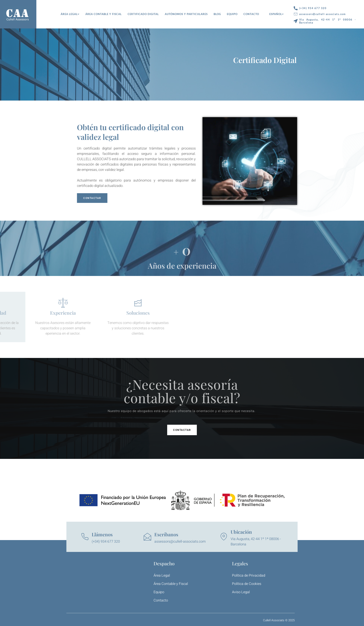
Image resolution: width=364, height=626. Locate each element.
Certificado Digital (143, 14)
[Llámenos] (85, 537)
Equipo (232, 14)
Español (277, 14)
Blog (217, 14)
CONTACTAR (110, 198)
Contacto (251, 14)
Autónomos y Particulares (186, 14)
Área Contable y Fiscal (104, 14)
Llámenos (102, 534)
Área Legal (70, 14)
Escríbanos (166, 534)
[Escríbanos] (147, 537)
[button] (182, 430)
